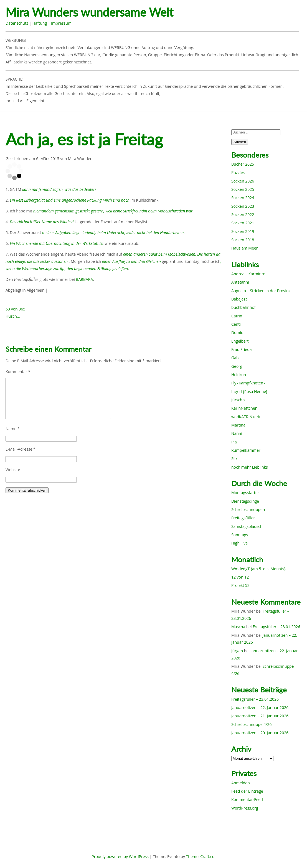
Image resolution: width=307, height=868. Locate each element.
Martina (238, 425)
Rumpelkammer (246, 450)
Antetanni (240, 282)
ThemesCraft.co (200, 857)
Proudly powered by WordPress (120, 857)
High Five (239, 543)
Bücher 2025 (243, 164)
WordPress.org (245, 808)
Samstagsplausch (247, 526)
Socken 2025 (243, 189)
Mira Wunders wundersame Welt (89, 12)
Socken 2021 (243, 223)
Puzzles (238, 172)
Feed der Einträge (247, 791)
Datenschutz (17, 23)
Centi (236, 324)
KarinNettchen (244, 408)
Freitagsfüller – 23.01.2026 (276, 627)
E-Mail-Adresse (21, 449)
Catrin (237, 316)
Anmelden (241, 783)
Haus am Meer (244, 248)
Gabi (235, 358)
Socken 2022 (243, 215)
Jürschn (238, 400)
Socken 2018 (243, 240)
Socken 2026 (243, 181)
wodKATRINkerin (246, 417)
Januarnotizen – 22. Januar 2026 (260, 708)
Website (13, 470)
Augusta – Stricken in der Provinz (261, 291)
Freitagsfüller (243, 518)
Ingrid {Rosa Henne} (249, 391)
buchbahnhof (243, 307)
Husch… (13, 316)
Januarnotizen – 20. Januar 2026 (260, 733)
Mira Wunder (80, 159)
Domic (237, 332)
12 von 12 (240, 577)
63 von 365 (15, 309)
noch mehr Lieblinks (250, 467)
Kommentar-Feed (247, 799)
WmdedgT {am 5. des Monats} (258, 569)
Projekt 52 (240, 585)
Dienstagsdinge (245, 501)
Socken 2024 (243, 198)
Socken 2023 (243, 206)
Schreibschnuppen (248, 509)
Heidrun (239, 375)
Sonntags (240, 535)
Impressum (61, 23)
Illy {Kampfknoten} (248, 383)
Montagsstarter (245, 493)
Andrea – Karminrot (249, 274)
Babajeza (239, 299)
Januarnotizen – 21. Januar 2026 (260, 716)
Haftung (40, 23)
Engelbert (240, 341)
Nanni (237, 433)
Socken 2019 (243, 231)
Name (13, 429)
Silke (235, 459)
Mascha (238, 627)
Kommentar (18, 372)
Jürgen (237, 651)
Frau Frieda (242, 349)
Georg (237, 366)
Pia (234, 442)
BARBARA (84, 279)
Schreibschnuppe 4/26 (252, 724)
